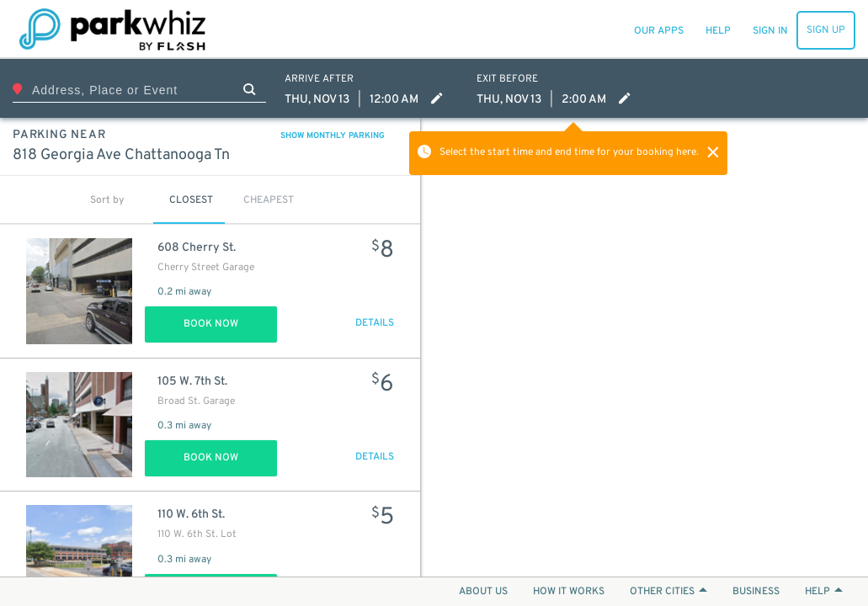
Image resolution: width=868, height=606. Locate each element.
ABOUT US (483, 592)
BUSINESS (756, 592)
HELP (824, 592)
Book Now (211, 324)
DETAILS (375, 323)
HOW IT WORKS (569, 592)
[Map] (644, 347)
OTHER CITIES (668, 592)
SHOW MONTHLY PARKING (333, 136)
